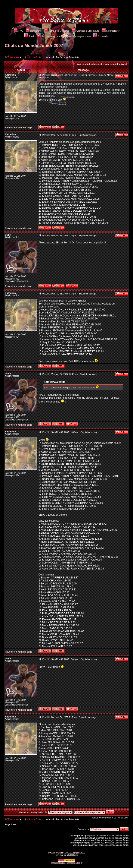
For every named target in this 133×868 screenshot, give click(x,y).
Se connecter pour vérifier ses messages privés (64, 36)
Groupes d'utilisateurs (85, 31)
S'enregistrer (111, 31)
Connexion (101, 36)
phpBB (60, 853)
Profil (29, 36)
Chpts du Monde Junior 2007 (34, 45)
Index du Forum (54, 57)
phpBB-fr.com (72, 855)
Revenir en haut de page (18, 127)
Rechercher (34, 31)
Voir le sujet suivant (116, 64)
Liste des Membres (57, 31)
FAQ (18, 31)
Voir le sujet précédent (89, 64)
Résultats (74, 57)
